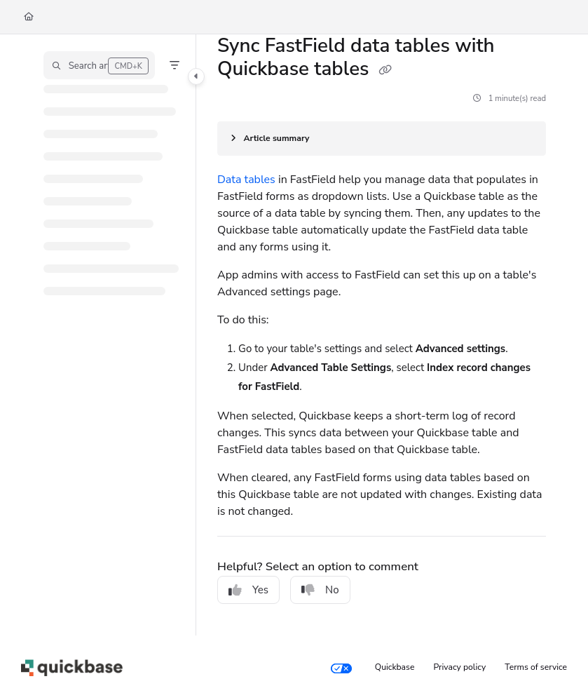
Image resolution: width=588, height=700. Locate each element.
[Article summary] (382, 139)
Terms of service (536, 667)
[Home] (29, 17)
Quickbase (395, 667)
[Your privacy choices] (341, 668)
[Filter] (175, 65)
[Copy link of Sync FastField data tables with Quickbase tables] (385, 71)
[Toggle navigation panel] (196, 76)
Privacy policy (460, 667)
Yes (248, 590)
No (320, 590)
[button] (99, 65)
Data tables (246, 180)
